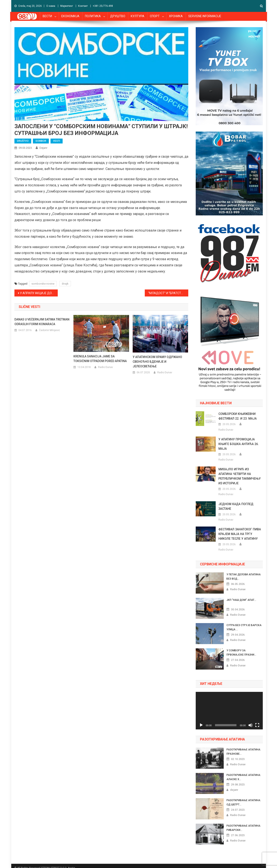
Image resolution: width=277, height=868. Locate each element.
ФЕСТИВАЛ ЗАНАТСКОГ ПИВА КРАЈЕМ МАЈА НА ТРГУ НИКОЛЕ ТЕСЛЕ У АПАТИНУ (239, 529)
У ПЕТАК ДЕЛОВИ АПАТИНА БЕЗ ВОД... (243, 572)
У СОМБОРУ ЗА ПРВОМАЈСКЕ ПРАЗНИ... (241, 648)
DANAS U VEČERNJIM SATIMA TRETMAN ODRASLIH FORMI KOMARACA (42, 322)
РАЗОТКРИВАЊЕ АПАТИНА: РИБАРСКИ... (244, 823)
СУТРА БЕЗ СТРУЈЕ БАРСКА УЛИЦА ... (244, 623)
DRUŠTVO (23, 141)
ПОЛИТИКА (93, 16)
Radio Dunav (105, 367)
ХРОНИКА (176, 16)
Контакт (83, 6)
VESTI (57, 141)
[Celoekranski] (257, 721)
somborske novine (43, 284)
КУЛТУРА (138, 16)
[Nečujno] (250, 721)
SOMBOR (41, 141)
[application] (229, 706)
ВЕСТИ (47, 16)
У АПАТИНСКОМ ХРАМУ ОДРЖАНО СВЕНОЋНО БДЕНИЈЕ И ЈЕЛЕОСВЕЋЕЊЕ (157, 362)
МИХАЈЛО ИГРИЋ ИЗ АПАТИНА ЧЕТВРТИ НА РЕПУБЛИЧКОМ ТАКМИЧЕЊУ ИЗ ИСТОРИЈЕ (240, 474)
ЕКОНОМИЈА (70, 16)
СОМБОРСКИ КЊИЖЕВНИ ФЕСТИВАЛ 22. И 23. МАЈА (237, 416)
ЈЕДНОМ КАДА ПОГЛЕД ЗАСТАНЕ (236, 502)
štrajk (65, 284)
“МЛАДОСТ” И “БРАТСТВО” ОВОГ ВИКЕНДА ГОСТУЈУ (168, 293)
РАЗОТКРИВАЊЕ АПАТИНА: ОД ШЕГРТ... (244, 798)
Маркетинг (67, 6)
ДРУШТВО (118, 16)
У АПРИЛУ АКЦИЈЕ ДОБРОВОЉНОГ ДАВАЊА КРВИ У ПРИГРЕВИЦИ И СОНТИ (39, 293)
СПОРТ (155, 16)
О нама (51, 6)
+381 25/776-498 (103, 6)
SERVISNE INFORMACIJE (205, 16)
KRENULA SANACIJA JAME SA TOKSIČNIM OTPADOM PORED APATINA (100, 359)
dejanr (43, 148)
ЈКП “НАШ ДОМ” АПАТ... (241, 595)
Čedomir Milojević (49, 330)
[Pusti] (201, 721)
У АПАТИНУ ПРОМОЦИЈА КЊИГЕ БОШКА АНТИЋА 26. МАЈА (238, 444)
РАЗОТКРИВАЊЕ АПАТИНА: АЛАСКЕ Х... (244, 772)
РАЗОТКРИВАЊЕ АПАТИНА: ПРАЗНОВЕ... (244, 747)
